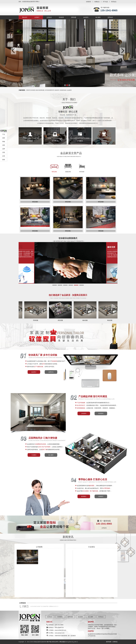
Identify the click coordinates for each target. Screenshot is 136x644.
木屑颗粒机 (51, 606)
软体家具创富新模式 (68, 238)
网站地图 (62, 642)
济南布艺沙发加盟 (30, 90)
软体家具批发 (63, 90)
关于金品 (105, 2)
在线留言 (89, 2)
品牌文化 (51, 372)
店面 (4, 152)
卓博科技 (115, 642)
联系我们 (84, 496)
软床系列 (101, 413)
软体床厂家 (40, 606)
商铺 (4, 142)
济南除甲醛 (45, 606)
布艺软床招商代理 (49, 90)
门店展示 (34, 455)
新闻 (4, 160)
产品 (4, 134)
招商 (4, 138)
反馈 (4, 156)
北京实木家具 (34, 606)
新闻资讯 (68, 537)
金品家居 (69, 90)
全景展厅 (37, 17)
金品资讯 (86, 17)
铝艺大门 (56, 606)
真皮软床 (57, 90)
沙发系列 (84, 413)
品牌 (4, 149)
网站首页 (25, 17)
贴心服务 (98, 17)
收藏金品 (97, 2)
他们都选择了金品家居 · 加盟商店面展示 (68, 295)
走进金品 (49, 17)
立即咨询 (104, 528)
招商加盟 (74, 17)
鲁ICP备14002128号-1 (53, 642)
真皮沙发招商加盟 (40, 90)
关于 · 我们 (69, 99)
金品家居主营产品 (71, 153)
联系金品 (114, 2)
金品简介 (34, 372)
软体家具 (61, 17)
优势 (4, 145)
